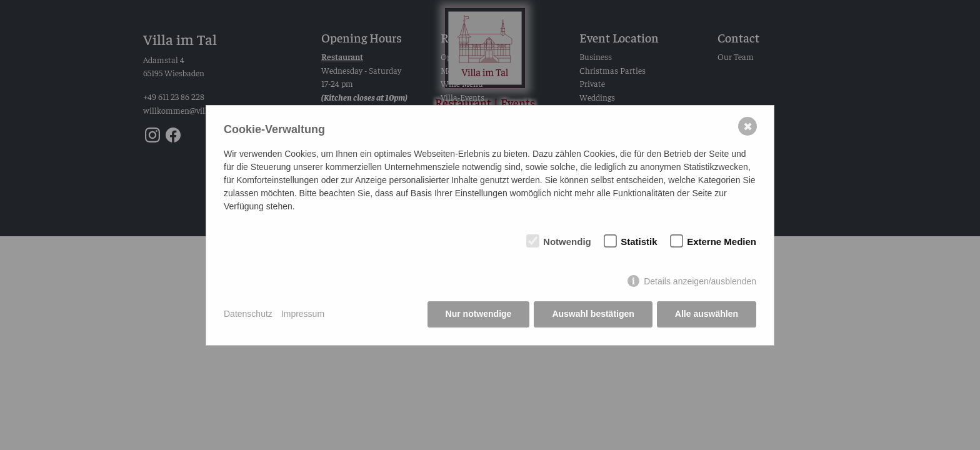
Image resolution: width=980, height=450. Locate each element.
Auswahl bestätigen (593, 314)
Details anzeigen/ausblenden (700, 281)
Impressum (303, 314)
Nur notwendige (479, 314)
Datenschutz (248, 314)
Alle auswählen (707, 314)
